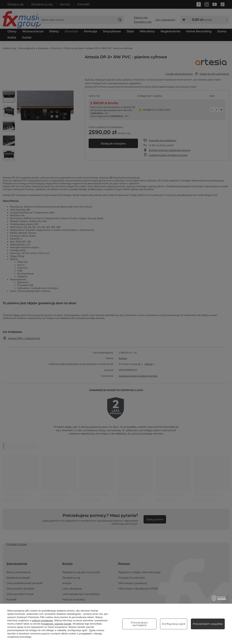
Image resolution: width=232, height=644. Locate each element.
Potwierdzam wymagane (139, 624)
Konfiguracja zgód (174, 624)
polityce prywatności (43, 620)
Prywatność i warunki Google (56, 624)
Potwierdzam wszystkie (208, 624)
